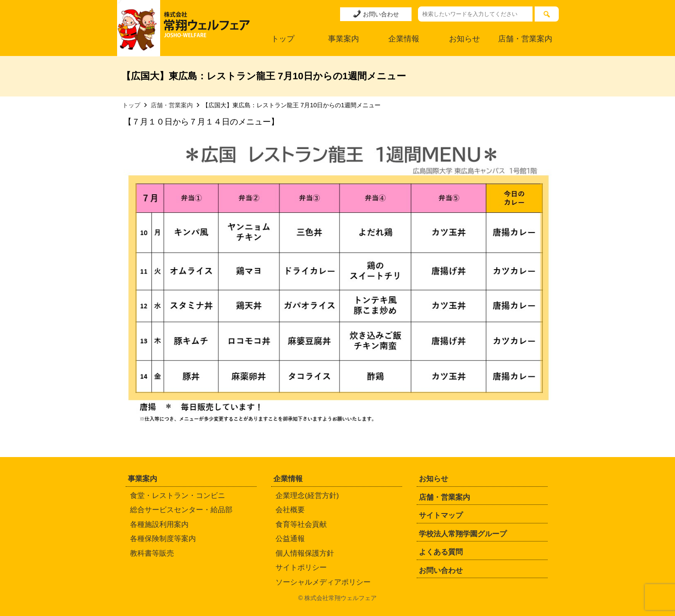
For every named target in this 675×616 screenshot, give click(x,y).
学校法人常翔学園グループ (463, 534)
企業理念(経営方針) (307, 496)
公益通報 (290, 539)
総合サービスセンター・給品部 (181, 510)
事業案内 (344, 39)
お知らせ (464, 39)
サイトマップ (441, 515)
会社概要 (290, 510)
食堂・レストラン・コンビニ (178, 496)
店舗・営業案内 (525, 39)
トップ (283, 39)
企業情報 (404, 39)
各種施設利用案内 (159, 524)
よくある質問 (441, 552)
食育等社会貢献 (301, 524)
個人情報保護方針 (305, 553)
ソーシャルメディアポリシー (323, 582)
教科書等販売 (152, 553)
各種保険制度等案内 (163, 539)
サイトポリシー (301, 568)
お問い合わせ (376, 14)
